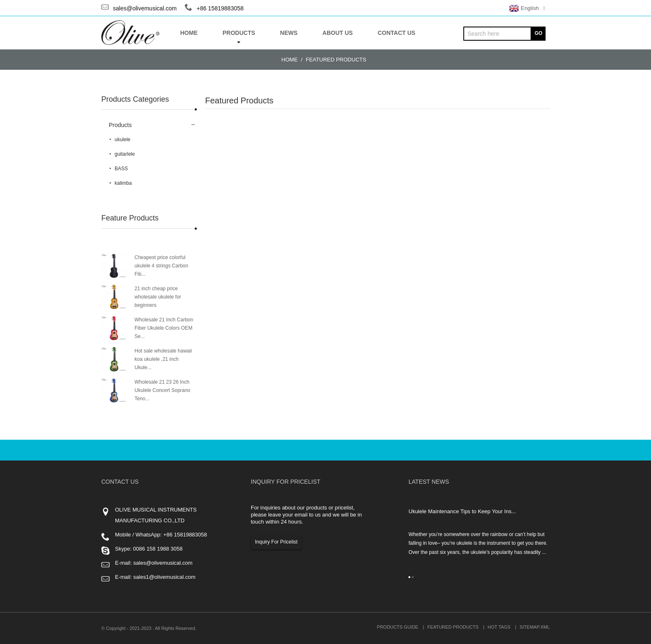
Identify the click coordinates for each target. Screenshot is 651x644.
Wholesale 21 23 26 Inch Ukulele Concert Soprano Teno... (162, 390)
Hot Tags (499, 627)
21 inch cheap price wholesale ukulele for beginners (158, 297)
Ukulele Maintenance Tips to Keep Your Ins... (462, 511)
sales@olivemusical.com (145, 8)
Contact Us (397, 33)
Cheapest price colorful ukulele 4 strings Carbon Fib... (161, 266)
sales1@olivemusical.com (164, 577)
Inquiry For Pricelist (276, 542)
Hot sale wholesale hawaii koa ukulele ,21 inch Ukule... (163, 359)
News (289, 33)
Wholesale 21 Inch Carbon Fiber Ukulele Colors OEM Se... (164, 328)
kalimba (123, 183)
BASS (121, 169)
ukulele (122, 140)
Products (239, 36)
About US (338, 33)
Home (189, 33)
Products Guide (398, 627)
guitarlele (125, 154)
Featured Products (336, 60)
